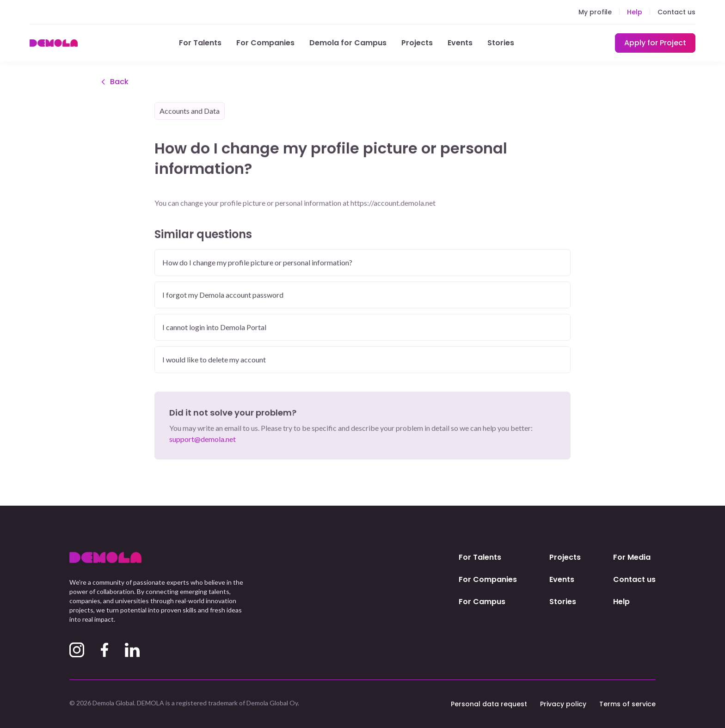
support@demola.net (203, 439)
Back (114, 82)
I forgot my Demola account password (223, 295)
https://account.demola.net (393, 203)
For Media (632, 557)
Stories (501, 43)
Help (635, 12)
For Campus (482, 602)
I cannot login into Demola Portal (214, 327)
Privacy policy (563, 704)
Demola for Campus (348, 43)
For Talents (200, 43)
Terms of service (627, 704)
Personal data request (489, 704)
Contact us (676, 12)
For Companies (265, 43)
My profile (595, 12)
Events (460, 43)
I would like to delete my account (214, 360)
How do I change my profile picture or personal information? (257, 263)
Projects (417, 43)
